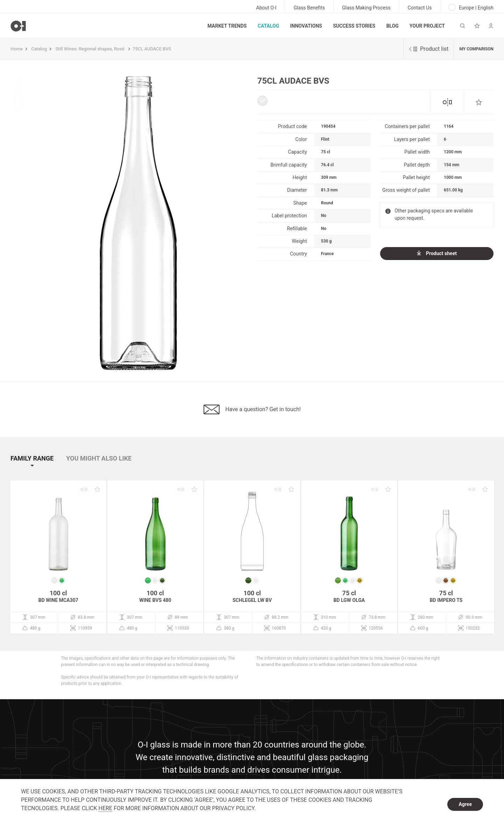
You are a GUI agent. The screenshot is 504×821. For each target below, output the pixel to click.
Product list (429, 49)
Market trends (227, 26)
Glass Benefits (309, 8)
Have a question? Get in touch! (252, 409)
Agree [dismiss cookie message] (465, 804)
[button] (38, 465)
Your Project (427, 26)
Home (17, 49)
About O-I (266, 8)
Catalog (268, 26)
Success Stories (354, 26)
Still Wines (66, 49)
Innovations (306, 26)
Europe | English (471, 7)
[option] (138, 223)
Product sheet (437, 253)
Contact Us (420, 8)
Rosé (119, 49)
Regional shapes (95, 49)
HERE (105, 808)
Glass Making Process (366, 8)
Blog (393, 26)
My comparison (476, 49)
